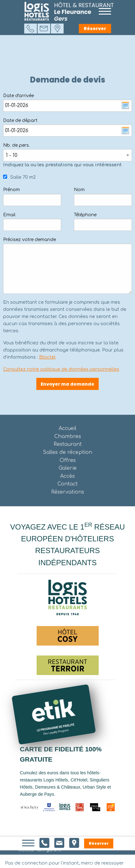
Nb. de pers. (16, 145)
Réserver (95, 29)
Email (9, 215)
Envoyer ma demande (67, 384)
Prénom (11, 190)
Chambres (68, 436)
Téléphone (85, 215)
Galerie (68, 468)
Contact (67, 484)
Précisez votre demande (29, 240)
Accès (67, 476)
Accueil (67, 428)
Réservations (68, 492)
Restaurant (68, 444)
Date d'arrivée (18, 96)
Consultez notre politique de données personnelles (61, 369)
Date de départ (20, 121)
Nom (79, 190)
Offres (68, 460)
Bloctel (47, 357)
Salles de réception (67, 452)
